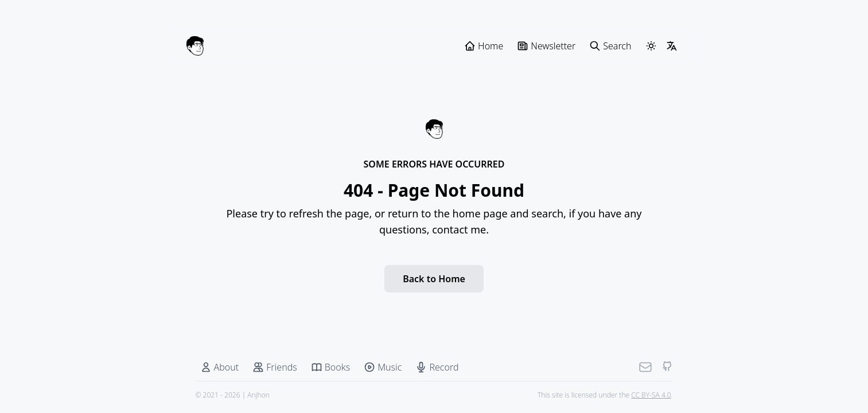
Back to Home (434, 279)
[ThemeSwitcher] (651, 46)
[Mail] (645, 367)
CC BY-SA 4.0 (651, 395)
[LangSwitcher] (672, 46)
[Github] (667, 367)
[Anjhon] (195, 46)
